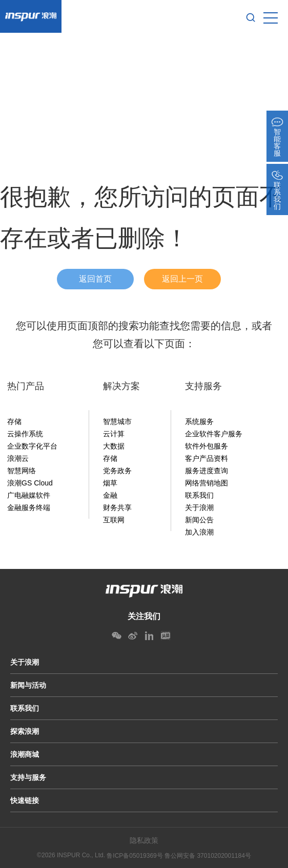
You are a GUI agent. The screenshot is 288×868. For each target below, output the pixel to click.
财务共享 (117, 507)
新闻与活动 (28, 685)
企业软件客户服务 (214, 434)
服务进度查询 (207, 471)
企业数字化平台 (32, 446)
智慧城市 (117, 421)
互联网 (114, 520)
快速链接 (25, 800)
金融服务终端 (29, 507)
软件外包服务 (207, 446)
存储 (14, 421)
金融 (110, 495)
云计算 (114, 434)
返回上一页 (182, 279)
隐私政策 (144, 840)
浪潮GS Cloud (30, 483)
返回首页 (95, 279)
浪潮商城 (25, 754)
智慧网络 (22, 471)
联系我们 (199, 495)
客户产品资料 (207, 458)
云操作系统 (25, 434)
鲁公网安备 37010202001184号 (208, 856)
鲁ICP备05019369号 (135, 856)
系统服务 (199, 421)
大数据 (114, 446)
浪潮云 (18, 458)
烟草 (110, 483)
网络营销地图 (207, 483)
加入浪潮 (199, 532)
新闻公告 (199, 520)
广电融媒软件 (29, 495)
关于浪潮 (199, 507)
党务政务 (117, 471)
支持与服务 (28, 777)
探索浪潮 (25, 731)
